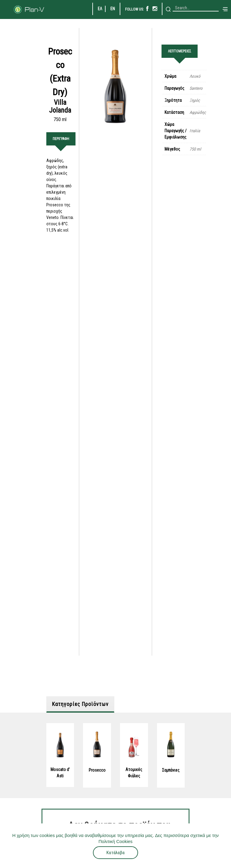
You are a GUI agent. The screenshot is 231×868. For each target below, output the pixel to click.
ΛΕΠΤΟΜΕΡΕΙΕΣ (180, 51)
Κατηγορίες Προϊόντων (80, 696)
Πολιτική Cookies (115, 841)
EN (113, 9)
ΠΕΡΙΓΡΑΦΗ (61, 139)
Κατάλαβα (115, 853)
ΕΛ (100, 9)
